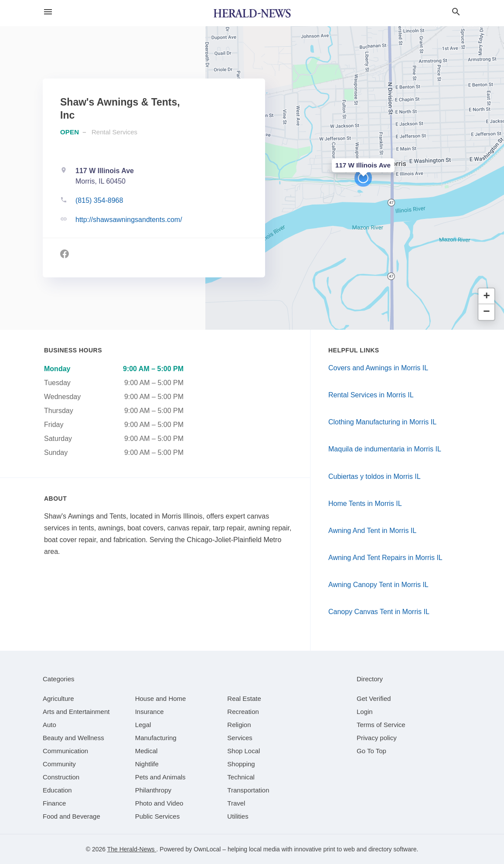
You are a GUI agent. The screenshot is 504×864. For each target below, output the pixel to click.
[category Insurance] (150, 712)
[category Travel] (236, 803)
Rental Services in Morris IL (371, 395)
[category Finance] (54, 803)
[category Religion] (239, 725)
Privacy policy (377, 738)
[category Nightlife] (147, 764)
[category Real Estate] (244, 698)
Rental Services (114, 132)
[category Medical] (146, 751)
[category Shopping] (241, 764)
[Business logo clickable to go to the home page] (252, 13)
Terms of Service (381, 725)
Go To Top (371, 751)
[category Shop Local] (243, 751)
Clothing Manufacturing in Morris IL (382, 422)
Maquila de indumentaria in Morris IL (385, 449)
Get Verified (374, 698)
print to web (339, 849)
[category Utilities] (238, 816)
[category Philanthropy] (153, 790)
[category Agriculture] (58, 698)
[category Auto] (49, 725)
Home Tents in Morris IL (365, 504)
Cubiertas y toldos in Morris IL (375, 476)
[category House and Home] (161, 698)
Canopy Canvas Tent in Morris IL (379, 612)
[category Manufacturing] (156, 738)
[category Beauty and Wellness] (73, 738)
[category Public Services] (158, 816)
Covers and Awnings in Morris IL (378, 368)
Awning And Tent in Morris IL (372, 531)
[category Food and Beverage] (72, 816)
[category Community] (59, 764)
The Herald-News (132, 849)
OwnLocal (207, 849)
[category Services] (240, 738)
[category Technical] (241, 777)
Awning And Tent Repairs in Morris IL (385, 558)
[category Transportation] (248, 790)
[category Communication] (65, 751)
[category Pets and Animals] (160, 777)
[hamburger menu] (48, 12)
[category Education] (57, 790)
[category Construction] (61, 777)
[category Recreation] (243, 712)
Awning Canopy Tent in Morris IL (378, 585)
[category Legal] (143, 725)
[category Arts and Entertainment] (76, 712)
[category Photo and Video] (159, 803)
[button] (363, 178)
